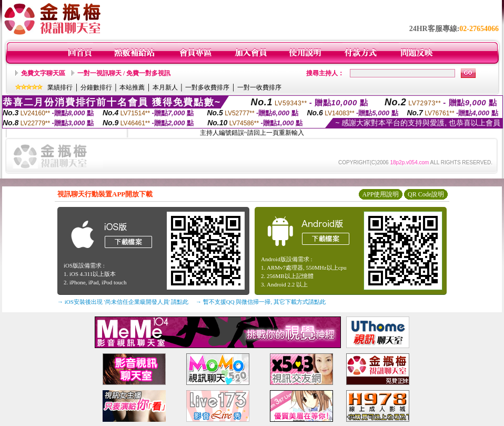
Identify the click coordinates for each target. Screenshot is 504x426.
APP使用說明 (380, 194)
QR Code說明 (426, 194)
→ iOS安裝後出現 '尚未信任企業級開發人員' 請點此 (123, 302)
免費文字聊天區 (43, 73)
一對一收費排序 (259, 87)
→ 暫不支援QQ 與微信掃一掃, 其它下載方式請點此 (261, 302)
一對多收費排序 (207, 87)
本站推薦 (132, 87)
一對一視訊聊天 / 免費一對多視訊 (124, 73)
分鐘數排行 (96, 87)
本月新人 (165, 87)
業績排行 (60, 87)
